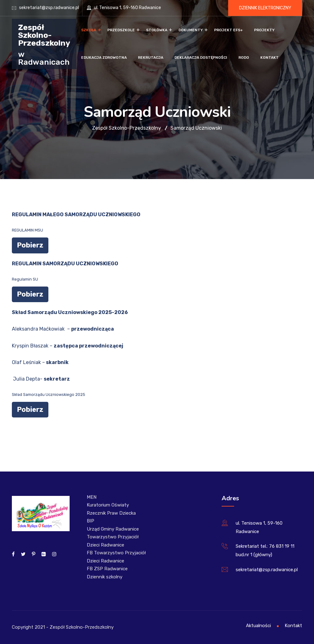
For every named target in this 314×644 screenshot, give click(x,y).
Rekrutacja (151, 57)
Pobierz (30, 245)
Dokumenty (191, 30)
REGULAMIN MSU (27, 230)
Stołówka (157, 30)
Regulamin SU (25, 279)
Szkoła (89, 30)
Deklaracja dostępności (201, 57)
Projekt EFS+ (228, 30)
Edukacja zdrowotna (104, 57)
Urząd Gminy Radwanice (113, 529)
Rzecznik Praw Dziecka (111, 513)
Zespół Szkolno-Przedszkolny (44, 35)
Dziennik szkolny (105, 577)
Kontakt (270, 57)
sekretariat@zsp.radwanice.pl (49, 8)
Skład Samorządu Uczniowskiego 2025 (49, 394)
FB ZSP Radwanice (107, 569)
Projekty (264, 30)
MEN (92, 497)
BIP (91, 521)
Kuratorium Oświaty (108, 505)
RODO (244, 57)
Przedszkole (121, 30)
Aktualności (258, 626)
